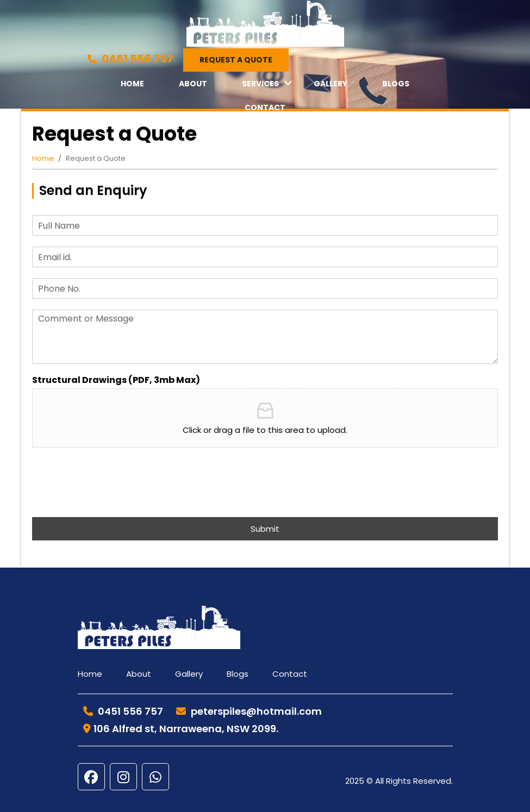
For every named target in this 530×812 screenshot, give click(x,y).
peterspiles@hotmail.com (249, 711)
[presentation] (115, 499)
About (193, 84)
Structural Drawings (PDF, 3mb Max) (116, 380)
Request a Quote (236, 60)
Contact (265, 108)
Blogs (396, 84)
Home (132, 84)
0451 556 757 (130, 59)
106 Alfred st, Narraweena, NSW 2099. (181, 729)
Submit (265, 529)
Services (260, 84)
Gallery (331, 84)
